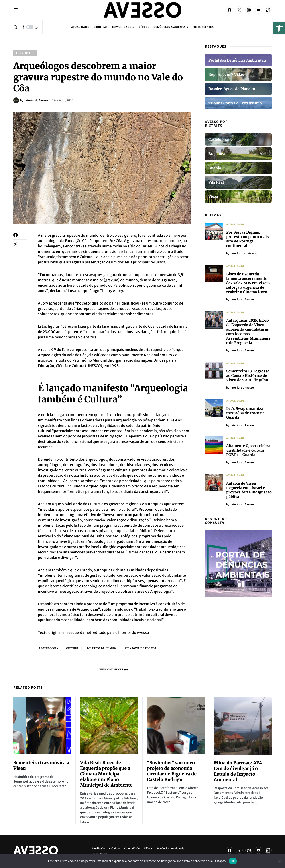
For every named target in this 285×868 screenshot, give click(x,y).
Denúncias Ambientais (171, 849)
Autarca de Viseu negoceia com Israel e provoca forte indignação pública (249, 490)
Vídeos (148, 849)
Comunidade (132, 849)
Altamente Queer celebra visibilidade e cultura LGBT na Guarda (248, 450)
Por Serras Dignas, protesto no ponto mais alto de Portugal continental (247, 239)
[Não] (279, 861)
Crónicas (114, 849)
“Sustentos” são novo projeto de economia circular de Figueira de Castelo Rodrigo (172, 771)
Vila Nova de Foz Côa (141, 648)
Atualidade (25, 53)
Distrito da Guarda (102, 648)
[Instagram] (249, 10)
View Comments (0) (114, 669)
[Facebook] (230, 10)
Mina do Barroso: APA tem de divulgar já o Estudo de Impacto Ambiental (238, 771)
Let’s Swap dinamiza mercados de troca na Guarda (245, 413)
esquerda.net (80, 632)
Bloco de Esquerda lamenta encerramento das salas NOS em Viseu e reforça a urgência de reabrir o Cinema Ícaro (249, 283)
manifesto (53, 420)
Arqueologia (48, 648)
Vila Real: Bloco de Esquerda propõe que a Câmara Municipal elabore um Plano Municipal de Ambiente (106, 774)
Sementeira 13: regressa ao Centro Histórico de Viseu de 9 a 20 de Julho (248, 375)
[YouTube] (259, 10)
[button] (279, 28)
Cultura (72, 648)
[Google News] (268, 10)
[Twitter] (239, 10)
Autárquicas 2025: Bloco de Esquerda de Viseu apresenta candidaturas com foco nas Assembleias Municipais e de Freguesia (248, 331)
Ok (233, 861)
